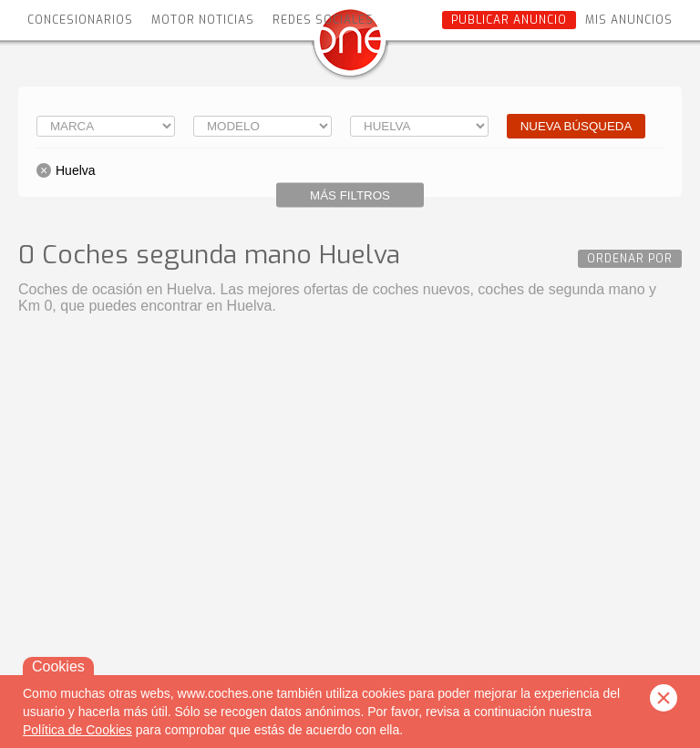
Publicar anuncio (509, 20)
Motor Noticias (203, 20)
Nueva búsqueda (576, 126)
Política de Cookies (77, 730)
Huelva (76, 170)
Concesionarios (80, 20)
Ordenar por (630, 259)
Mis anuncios (629, 20)
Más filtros (350, 195)
